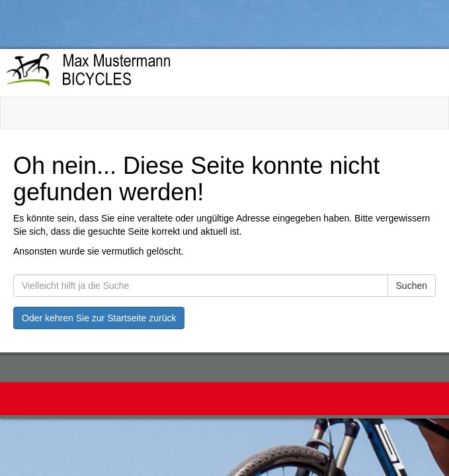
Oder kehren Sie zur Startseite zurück (99, 318)
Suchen (412, 286)
